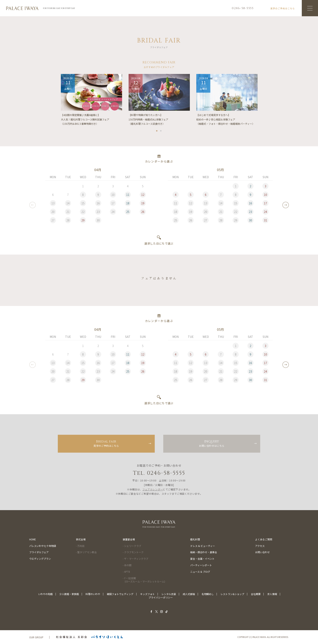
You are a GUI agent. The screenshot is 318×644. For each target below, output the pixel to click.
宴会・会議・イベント (202, 559)
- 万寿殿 (80, 546)
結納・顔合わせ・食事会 (204, 552)
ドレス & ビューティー (203, 546)
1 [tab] (157, 130)
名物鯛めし (208, 594)
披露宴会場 (129, 539)
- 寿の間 (127, 565)
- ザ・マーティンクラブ (135, 559)
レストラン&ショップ (232, 594)
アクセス (260, 546)
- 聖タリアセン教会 (86, 552)
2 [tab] (161, 130)
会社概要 (256, 594)
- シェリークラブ (132, 546)
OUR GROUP (36, 637)
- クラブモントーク (133, 552)
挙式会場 (81, 539)
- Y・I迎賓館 (144, 580)
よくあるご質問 (264, 539)
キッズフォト (147, 594)
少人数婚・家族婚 (69, 594)
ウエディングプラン (40, 559)
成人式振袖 (189, 594)
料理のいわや (93, 594)
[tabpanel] (91, 100)
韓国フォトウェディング (120, 594)
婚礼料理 (195, 539)
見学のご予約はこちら (106, 443)
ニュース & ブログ (200, 572)
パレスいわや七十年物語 (43, 546)
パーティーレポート (201, 565)
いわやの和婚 (45, 594)
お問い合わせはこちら (212, 443)
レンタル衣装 (169, 594)
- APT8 (126, 572)
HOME (33, 539)
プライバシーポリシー (161, 597)
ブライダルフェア (39, 552)
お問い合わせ (262, 552)
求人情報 (272, 594)
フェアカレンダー (153, 489)
